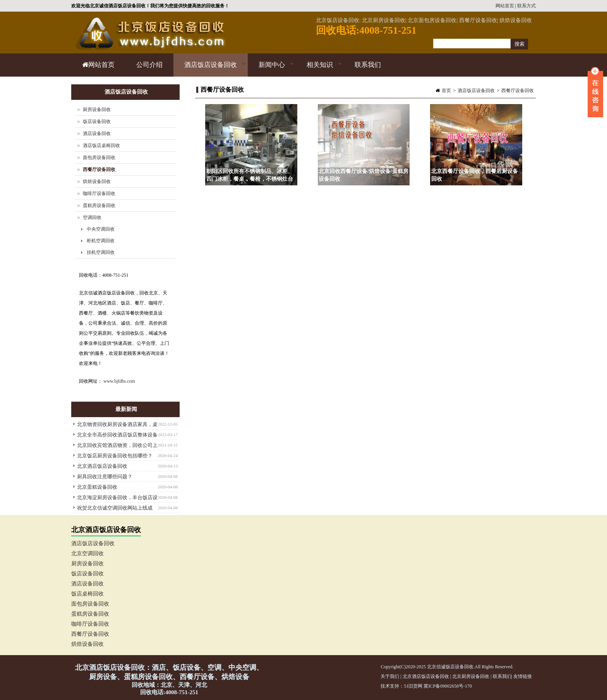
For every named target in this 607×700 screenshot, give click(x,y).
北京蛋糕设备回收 (97, 487)
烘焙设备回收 (97, 181)
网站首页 (505, 6)
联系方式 (526, 6)
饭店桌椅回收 (87, 594)
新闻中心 (271, 69)
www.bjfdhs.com (119, 381)
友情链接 (523, 676)
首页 (446, 91)
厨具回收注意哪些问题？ (105, 477)
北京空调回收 (87, 554)
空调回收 (92, 217)
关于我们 (390, 676)
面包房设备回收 (99, 157)
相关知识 (319, 69)
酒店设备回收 (97, 133)
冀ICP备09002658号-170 (448, 686)
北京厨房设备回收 (471, 676)
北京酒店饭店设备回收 (102, 466)
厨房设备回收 (97, 110)
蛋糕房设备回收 (99, 205)
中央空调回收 (101, 229)
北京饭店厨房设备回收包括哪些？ (115, 456)
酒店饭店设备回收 (210, 69)
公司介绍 (149, 65)
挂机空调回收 (101, 252)
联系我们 (368, 65)
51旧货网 (413, 686)
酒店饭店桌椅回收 (101, 145)
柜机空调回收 (101, 241)
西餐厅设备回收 (518, 91)
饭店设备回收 (97, 122)
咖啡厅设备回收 (99, 193)
